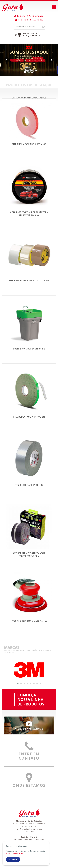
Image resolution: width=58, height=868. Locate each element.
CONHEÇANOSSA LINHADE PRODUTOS (31, 700)
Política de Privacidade (15, 853)
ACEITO (13, 859)
